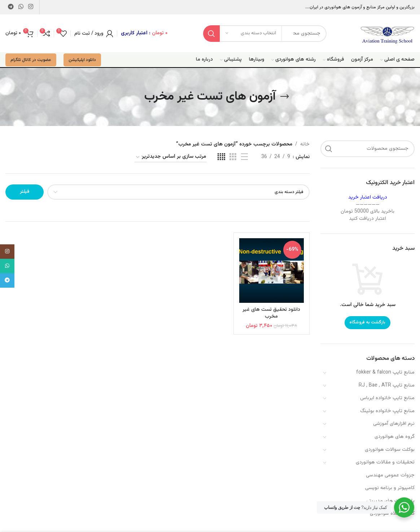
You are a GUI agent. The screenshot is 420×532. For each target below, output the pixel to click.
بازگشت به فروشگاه (367, 322)
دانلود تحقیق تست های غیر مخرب (271, 313)
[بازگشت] (285, 97)
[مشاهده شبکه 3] (233, 157)
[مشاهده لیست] (244, 157)
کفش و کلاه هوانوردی (392, 514)
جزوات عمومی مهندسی (390, 475)
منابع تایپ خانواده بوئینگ (387, 411)
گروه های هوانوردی (395, 437)
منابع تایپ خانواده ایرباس (387, 398)
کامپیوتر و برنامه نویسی (390, 488)
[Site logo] (388, 34)
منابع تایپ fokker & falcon (385, 372)
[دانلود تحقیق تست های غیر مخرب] (272, 271)
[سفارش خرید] (171, 157)
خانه (305, 144)
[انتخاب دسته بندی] (251, 34)
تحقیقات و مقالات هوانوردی (385, 462)
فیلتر (25, 192)
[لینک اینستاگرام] (31, 7)
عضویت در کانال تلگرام (31, 60)
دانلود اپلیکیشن (82, 60)
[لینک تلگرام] (11, 7)
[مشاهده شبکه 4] (221, 157)
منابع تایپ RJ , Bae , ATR (387, 385)
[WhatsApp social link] (21, 7)
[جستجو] (367, 149)
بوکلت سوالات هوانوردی (390, 450)
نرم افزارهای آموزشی (394, 424)
